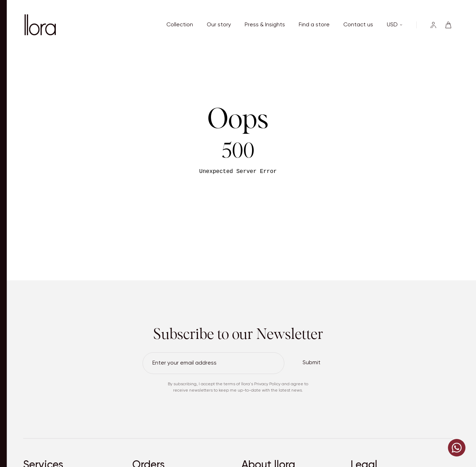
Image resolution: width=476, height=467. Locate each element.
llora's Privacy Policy (261, 384)
